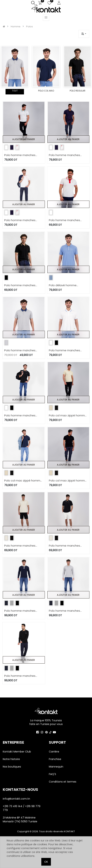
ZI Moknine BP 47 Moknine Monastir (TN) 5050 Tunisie (20, 820)
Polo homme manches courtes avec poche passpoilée (20, 155)
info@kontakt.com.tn (17, 799)
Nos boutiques (12, 767)
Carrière (54, 752)
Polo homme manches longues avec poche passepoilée (20, 611)
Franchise (55, 759)
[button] (84, 34)
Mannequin (56, 767)
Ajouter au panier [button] (24, 139)
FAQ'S (52, 774)
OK (46, 862)
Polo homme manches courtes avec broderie (20, 285)
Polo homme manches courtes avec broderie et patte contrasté (66, 220)
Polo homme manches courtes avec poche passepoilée (64, 350)
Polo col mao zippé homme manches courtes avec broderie (68, 416)
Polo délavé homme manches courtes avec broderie (65, 285)
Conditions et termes (63, 782)
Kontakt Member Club (17, 752)
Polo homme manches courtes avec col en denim (23, 350)
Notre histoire (11, 759)
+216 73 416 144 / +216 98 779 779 (22, 808)
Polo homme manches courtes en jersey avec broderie (20, 546)
